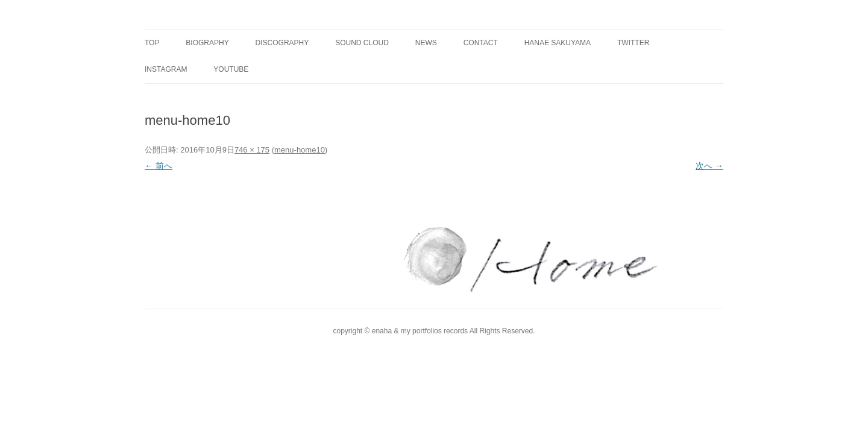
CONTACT (481, 43)
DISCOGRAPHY (282, 43)
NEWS (426, 43)
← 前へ (159, 166)
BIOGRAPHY (207, 43)
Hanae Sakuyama (558, 43)
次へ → (709, 166)
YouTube (231, 69)
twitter (633, 43)
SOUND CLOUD (362, 43)
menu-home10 (300, 150)
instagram (166, 69)
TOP (152, 43)
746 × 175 (252, 150)
